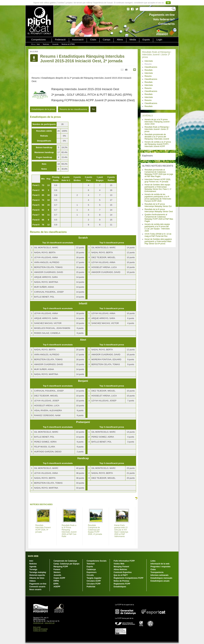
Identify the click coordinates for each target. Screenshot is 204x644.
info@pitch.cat (38, 623)
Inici (38, 44)
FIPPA (56, 581)
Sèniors (57, 572)
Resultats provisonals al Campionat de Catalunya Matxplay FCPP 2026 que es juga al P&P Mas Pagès (159, 173)
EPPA (56, 584)
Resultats (149, 70)
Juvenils (55, 44)
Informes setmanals (159, 575)
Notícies (46, 44)
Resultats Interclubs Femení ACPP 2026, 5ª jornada (43, 529)
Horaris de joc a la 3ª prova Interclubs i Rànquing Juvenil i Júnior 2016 (157, 122)
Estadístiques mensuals (161, 578)
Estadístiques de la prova (43, 109)
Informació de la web (160, 564)
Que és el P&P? (121, 575)
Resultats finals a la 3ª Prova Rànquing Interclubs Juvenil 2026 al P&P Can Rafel (69, 531)
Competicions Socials (97, 561)
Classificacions (151, 67)
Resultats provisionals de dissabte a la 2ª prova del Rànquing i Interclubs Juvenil (157, 137)
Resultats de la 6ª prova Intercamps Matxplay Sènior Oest (159, 210)
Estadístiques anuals (160, 581)
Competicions (38, 40)
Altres (120, 40)
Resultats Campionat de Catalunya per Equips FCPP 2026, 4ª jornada (95, 530)
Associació (78, 40)
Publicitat (91, 587)
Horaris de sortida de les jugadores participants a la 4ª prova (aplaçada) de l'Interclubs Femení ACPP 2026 (158, 198)
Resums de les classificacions (73, 109)
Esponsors (91, 572)
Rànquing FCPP (61, 567)
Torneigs (33, 569)
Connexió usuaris (37, 587)
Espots (146, 40)
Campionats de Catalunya (65, 561)
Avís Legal (37, 627)
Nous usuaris (35, 589)
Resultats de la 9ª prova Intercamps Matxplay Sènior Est (158, 205)
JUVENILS (148, 116)
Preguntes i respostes (160, 567)
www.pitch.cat (49, 623)
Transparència (157, 572)
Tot (93, 109)
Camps (107, 40)
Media (133, 40)
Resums (148, 76)
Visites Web (119, 564)
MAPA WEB (33, 556)
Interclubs (149, 61)
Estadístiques (120, 587)
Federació (60, 40)
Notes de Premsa (121, 581)
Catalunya (91, 569)
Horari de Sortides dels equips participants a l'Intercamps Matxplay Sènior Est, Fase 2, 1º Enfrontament (158, 188)
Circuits (90, 575)
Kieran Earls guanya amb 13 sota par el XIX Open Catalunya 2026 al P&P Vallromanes (121, 531)
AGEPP (57, 587)
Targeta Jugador (94, 578)
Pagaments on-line (38, 584)
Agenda (33, 567)
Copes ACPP (59, 578)
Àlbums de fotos (37, 578)
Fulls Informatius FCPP (124, 561)
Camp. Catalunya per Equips (67, 564)
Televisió (91, 564)
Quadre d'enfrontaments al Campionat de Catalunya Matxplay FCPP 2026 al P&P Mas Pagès (159, 218)
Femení (57, 569)
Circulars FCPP (93, 584)
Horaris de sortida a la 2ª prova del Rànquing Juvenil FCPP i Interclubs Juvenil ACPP (158, 144)
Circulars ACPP (94, 581)
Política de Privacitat (40, 629)
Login (159, 40)
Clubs (93, 40)
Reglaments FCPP (122, 584)
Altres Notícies (120, 569)
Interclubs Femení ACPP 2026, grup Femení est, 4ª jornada (158, 181)
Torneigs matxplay (38, 572)
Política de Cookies (40, 631)
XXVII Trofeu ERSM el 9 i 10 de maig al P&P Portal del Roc (158, 235)
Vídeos (32, 581)
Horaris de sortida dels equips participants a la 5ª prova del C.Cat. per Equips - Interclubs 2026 (157, 228)
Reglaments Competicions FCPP (128, 578)
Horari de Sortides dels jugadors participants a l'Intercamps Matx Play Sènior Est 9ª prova (158, 241)
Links (153, 561)
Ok (168, 3)
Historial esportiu (37, 575)
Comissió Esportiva (123, 572)
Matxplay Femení (121, 567)
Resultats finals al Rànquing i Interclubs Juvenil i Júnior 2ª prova (157, 55)
